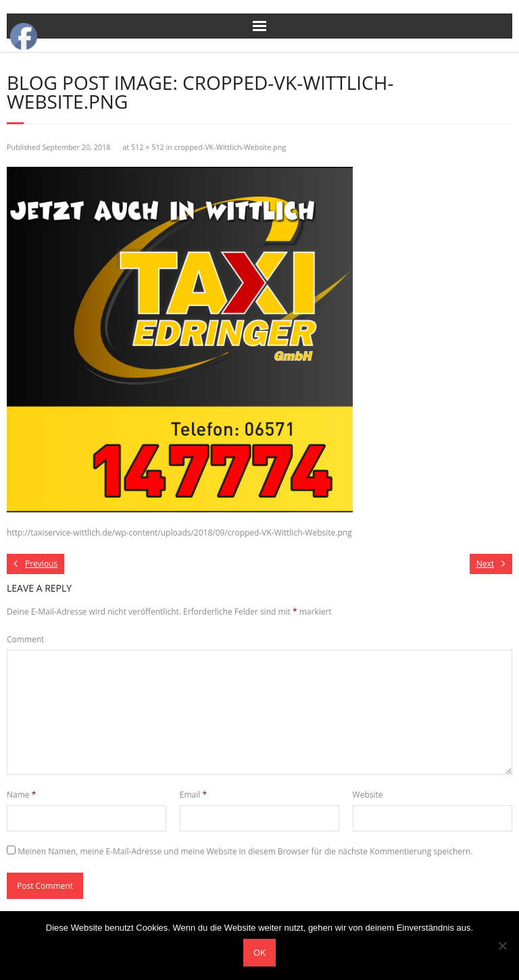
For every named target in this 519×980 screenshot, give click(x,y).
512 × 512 (148, 147)
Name (21, 795)
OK (259, 952)
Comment (25, 639)
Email (193, 795)
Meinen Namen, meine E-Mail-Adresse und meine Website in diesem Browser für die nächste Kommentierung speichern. (245, 851)
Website (368, 795)
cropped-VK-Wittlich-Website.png (230, 147)
